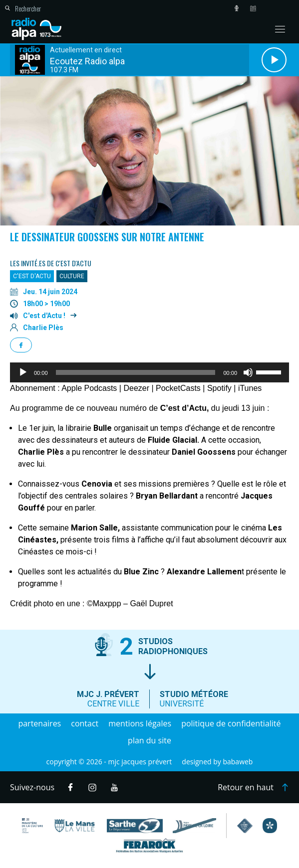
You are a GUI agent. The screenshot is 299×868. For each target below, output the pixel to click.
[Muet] (248, 372)
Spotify (219, 388)
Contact (85, 723)
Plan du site (149, 740)
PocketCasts (178, 388)
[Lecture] (23, 372)
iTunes (250, 388)
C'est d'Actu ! (44, 316)
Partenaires (39, 723)
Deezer (136, 388)
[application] (149, 372)
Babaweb (238, 762)
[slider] (136, 372)
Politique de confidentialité (231, 723)
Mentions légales (140, 723)
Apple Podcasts (89, 388)
